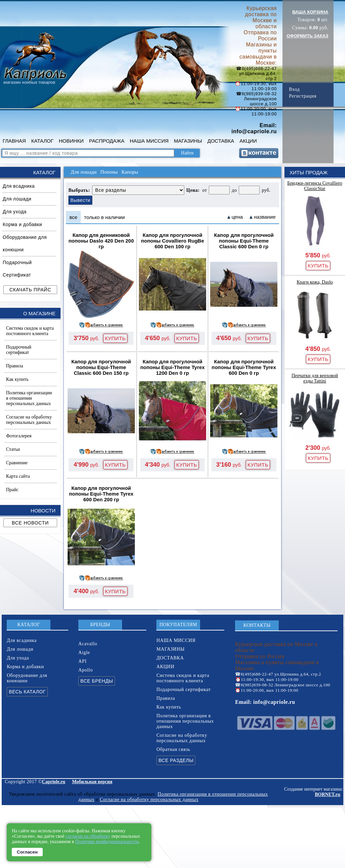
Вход (294, 89)
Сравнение (17, 463)
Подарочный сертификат (19, 350)
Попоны (109, 172)
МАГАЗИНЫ (188, 141)
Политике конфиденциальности (107, 842)
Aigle (84, 653)
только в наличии (104, 217)
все (73, 217)
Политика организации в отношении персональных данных (29, 398)
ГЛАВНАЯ (14, 141)
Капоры (130, 172)
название (265, 217)
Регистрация (303, 96)
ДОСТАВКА (221, 141)
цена (237, 217)
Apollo (86, 670)
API (83, 661)
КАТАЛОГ (42, 141)
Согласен (27, 852)
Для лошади (17, 199)
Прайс (12, 490)
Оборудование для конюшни (25, 243)
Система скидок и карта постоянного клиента (30, 331)
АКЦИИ (248, 141)
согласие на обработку (88, 836)
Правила (15, 366)
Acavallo (88, 644)
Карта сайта (18, 476)
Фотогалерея (19, 436)
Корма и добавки (22, 224)
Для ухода (15, 212)
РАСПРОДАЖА (107, 141)
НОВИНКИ (71, 141)
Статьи (13, 449)
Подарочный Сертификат (17, 269)
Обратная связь (173, 749)
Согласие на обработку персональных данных (29, 420)
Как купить (17, 379)
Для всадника (19, 186)
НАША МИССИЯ (149, 141)
